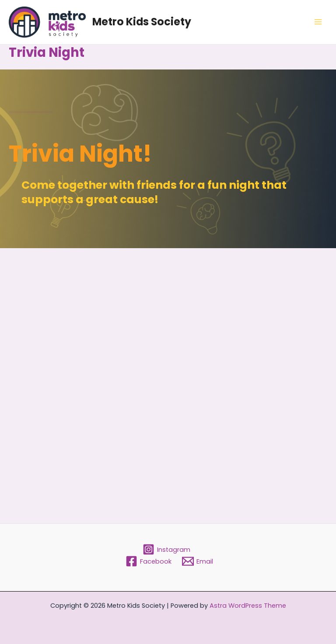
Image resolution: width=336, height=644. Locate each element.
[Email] (198, 561)
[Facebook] (149, 561)
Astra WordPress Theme (248, 606)
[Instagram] (167, 549)
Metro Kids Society (142, 22)
